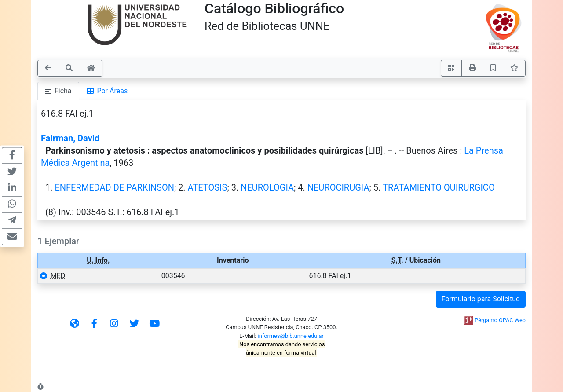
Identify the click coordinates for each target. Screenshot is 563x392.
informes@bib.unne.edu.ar (291, 336)
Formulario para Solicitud (481, 299)
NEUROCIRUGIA (338, 187)
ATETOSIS (208, 187)
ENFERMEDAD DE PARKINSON (114, 187)
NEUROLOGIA (267, 187)
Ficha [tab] (58, 91)
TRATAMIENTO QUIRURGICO (439, 187)
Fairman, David (70, 138)
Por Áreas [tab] (107, 91)
